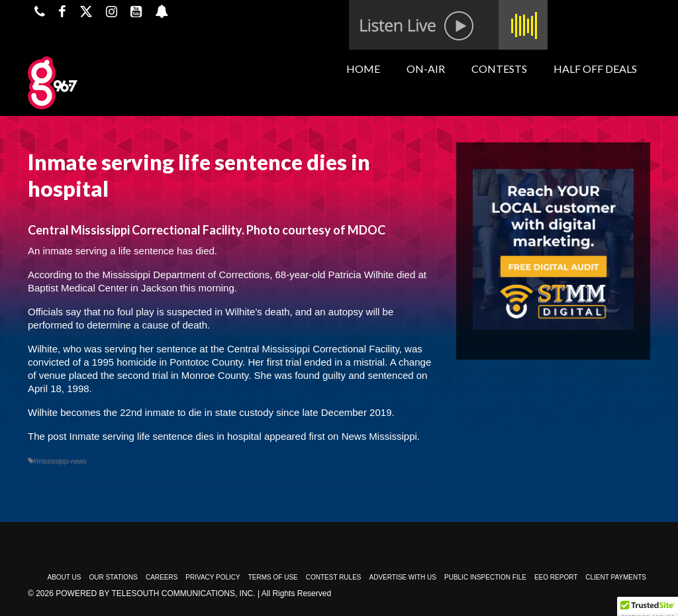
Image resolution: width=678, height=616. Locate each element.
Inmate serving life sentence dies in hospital (166, 436)
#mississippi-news (60, 461)
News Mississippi (379, 436)
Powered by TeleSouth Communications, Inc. (155, 593)
